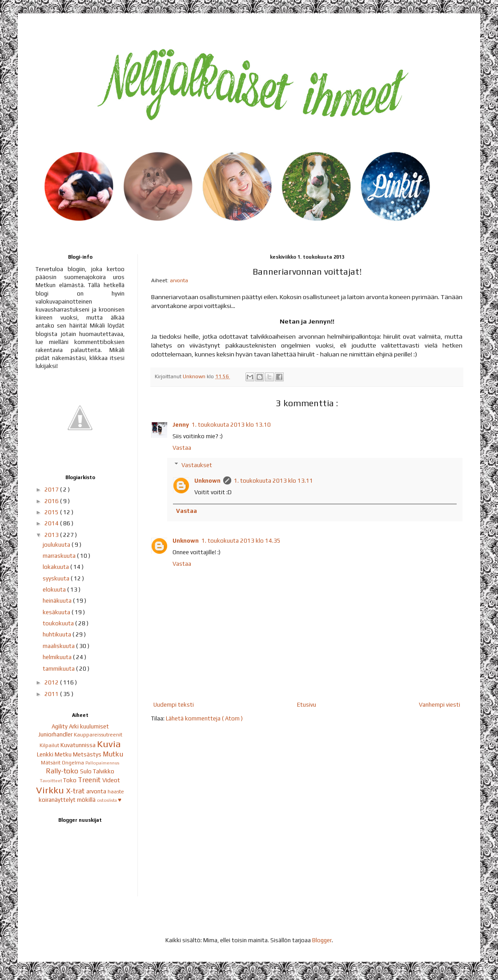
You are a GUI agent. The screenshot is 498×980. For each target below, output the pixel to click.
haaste (116, 792)
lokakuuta (56, 567)
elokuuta (55, 590)
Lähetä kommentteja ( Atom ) (204, 718)
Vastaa (182, 448)
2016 (52, 501)
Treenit (90, 780)
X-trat (76, 791)
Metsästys (88, 754)
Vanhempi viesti (440, 705)
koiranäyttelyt (58, 800)
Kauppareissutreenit (98, 735)
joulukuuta (57, 545)
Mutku (113, 754)
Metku (64, 754)
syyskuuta (57, 578)
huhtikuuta (58, 634)
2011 (52, 694)
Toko (70, 780)
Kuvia (109, 744)
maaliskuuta (59, 646)
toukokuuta (59, 623)
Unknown (207, 481)
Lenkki (46, 754)
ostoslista (107, 800)
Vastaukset (197, 465)
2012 (52, 682)
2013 (52, 535)
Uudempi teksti (174, 705)
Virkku (51, 790)
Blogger (322, 940)
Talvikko (104, 771)
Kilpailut (50, 745)
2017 (52, 490)
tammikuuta (59, 669)
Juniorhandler (56, 734)
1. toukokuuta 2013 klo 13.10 (231, 425)
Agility (60, 726)
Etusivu (307, 705)
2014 (52, 523)
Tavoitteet (52, 780)
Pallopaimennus (102, 763)
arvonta (179, 280)
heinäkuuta (58, 601)
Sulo (86, 771)
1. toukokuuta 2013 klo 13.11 (273, 481)
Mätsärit (51, 763)
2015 (52, 512)
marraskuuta (60, 556)
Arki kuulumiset (89, 726)
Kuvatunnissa (79, 745)
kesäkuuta (57, 612)
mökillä (87, 800)
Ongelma (74, 763)
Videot (111, 780)
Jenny (181, 425)
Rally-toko (63, 771)
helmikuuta (58, 657)
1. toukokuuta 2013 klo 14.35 (241, 541)
